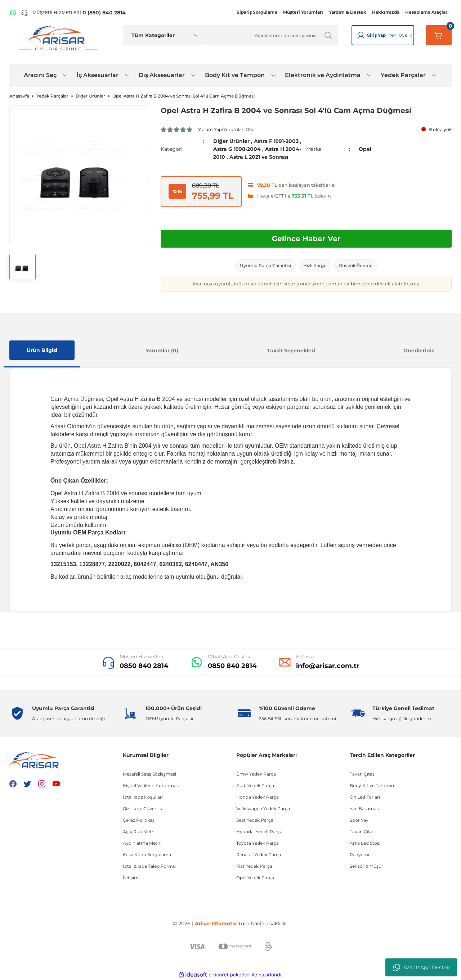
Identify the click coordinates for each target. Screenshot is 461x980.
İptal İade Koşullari (143, 797)
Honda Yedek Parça (258, 797)
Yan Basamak (364, 809)
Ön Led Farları (365, 797)
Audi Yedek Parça (255, 785)
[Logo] (58, 39)
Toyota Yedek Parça (258, 843)
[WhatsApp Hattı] (13, 13)
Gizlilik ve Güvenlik (142, 809)
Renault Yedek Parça (259, 855)
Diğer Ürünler (231, 141)
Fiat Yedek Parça (254, 866)
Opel (365, 149)
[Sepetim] (439, 35)
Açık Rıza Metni (139, 832)
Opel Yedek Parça (255, 878)
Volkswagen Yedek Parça (263, 809)
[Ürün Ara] (271, 35)
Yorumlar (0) (162, 351)
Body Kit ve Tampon (372, 785)
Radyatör (360, 855)
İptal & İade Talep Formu (149, 866)
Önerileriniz (419, 351)
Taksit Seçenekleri (291, 351)
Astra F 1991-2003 (276, 141)
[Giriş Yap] (361, 35)
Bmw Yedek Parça (256, 774)
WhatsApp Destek (421, 967)
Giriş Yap (376, 35)
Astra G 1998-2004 (237, 149)
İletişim (131, 878)
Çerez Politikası (139, 820)
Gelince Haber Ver (306, 239)
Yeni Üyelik (400, 35)
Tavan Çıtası (363, 774)
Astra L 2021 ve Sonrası (259, 157)
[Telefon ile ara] (73, 13)
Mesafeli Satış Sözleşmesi (149, 774)
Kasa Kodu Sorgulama (147, 855)
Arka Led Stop (365, 843)
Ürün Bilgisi (42, 350)
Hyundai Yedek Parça (259, 832)
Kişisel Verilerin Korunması (151, 785)
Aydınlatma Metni (142, 843)
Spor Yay (359, 820)
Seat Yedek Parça (255, 820)
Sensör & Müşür (366, 866)
